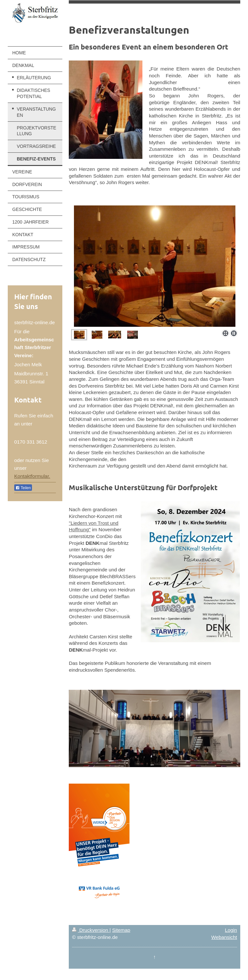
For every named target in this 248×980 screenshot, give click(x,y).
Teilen (23, 488)
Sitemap (121, 930)
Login (231, 930)
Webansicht (224, 937)
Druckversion (91, 930)
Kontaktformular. (32, 476)
